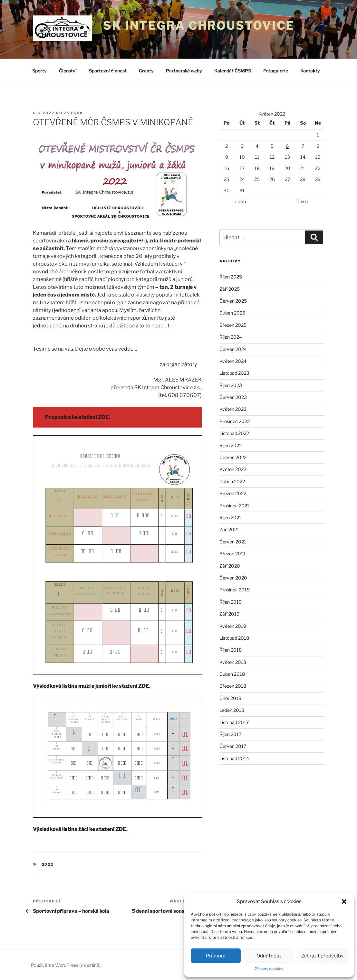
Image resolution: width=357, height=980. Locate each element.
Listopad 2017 (234, 722)
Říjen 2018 (231, 650)
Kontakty (310, 71)
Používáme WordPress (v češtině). (66, 965)
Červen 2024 (233, 349)
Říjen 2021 (230, 518)
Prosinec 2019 (235, 590)
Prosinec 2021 (234, 506)
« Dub (240, 201)
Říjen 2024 (231, 337)
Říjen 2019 (231, 602)
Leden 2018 (232, 710)
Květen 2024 (233, 361)
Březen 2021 (233, 554)
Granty (146, 71)
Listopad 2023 (234, 373)
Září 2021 (229, 529)
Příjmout (216, 956)
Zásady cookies (269, 969)
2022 (48, 864)
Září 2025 (230, 289)
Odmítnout (269, 956)
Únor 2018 (230, 698)
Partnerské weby (184, 71)
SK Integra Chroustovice (199, 25)
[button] (344, 901)
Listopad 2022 (234, 433)
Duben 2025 (232, 313)
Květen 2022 (233, 469)
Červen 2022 (233, 457)
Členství (68, 71)
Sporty (39, 71)
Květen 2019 (233, 626)
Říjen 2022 (231, 445)
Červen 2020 (233, 578)
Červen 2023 (233, 397)
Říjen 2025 (231, 277)
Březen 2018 (233, 686)
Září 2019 (229, 614)
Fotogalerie (276, 71)
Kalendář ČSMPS (233, 71)
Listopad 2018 (234, 638)
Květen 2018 (233, 662)
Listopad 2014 (234, 758)
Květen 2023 (233, 409)
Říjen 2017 (230, 734)
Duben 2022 (232, 481)
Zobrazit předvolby (322, 956)
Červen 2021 (233, 542)
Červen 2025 (233, 301)
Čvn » (303, 201)
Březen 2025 (233, 325)
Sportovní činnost (108, 71)
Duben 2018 (232, 674)
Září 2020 (230, 566)
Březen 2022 (233, 493)
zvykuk (73, 113)
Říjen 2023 (231, 385)
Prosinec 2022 (235, 421)
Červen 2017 (233, 746)
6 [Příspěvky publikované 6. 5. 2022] (287, 146)
